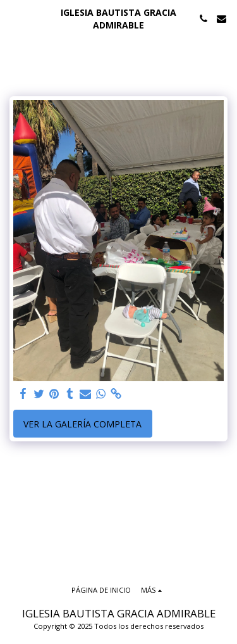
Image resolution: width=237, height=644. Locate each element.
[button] (14, 18)
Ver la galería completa (82, 424)
